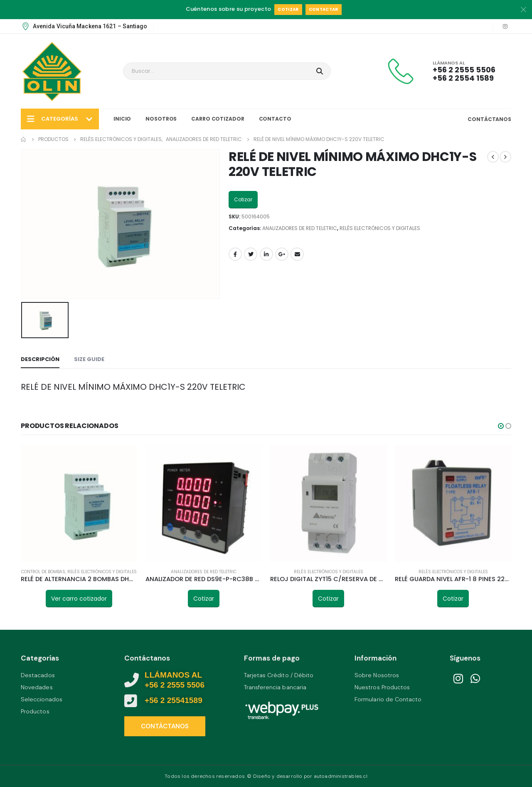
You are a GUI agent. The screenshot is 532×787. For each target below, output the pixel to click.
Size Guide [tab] (89, 359)
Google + (282, 254)
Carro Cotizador (218, 119)
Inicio (122, 119)
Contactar (324, 9)
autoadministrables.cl (341, 776)
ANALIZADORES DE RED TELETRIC (300, 228)
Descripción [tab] (40, 359)
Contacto (275, 119)
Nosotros (161, 119)
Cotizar (288, 9)
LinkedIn (266, 254)
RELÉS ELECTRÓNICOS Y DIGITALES (380, 228)
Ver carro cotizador (79, 599)
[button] (501, 426)
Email (297, 254)
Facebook (235, 254)
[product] (79, 503)
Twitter (251, 254)
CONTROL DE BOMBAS (43, 572)
